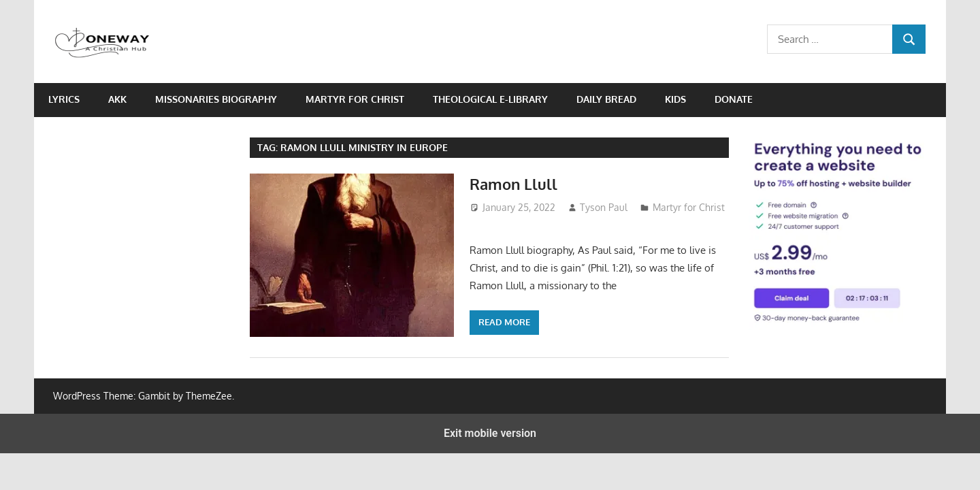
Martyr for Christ (355, 99)
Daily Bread (606, 99)
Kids (675, 99)
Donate (734, 99)
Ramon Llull (513, 184)
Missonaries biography (216, 99)
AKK (117, 99)
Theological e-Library (490, 99)
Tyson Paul (604, 207)
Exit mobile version (490, 433)
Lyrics (64, 99)
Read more (504, 322)
